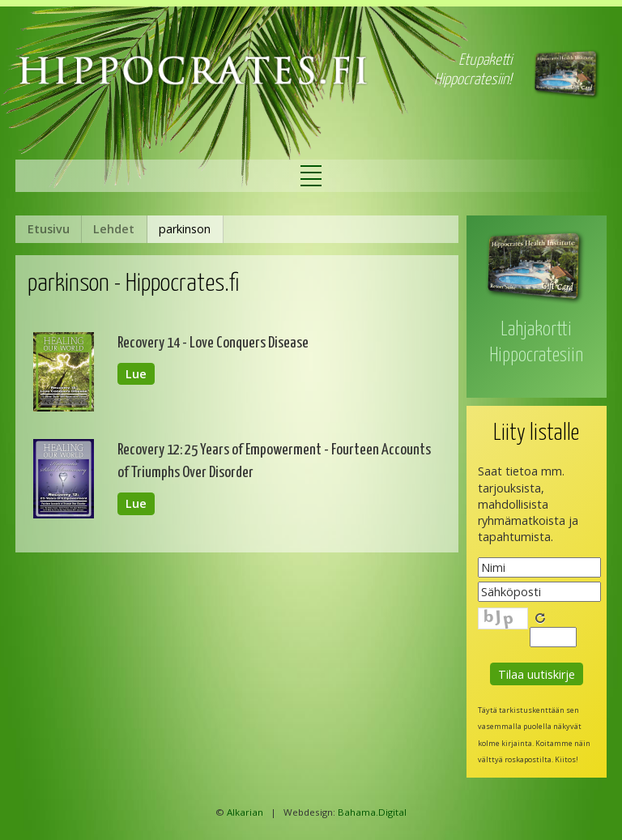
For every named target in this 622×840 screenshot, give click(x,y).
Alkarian (245, 812)
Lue (136, 374)
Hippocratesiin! (473, 80)
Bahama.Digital (372, 812)
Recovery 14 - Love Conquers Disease (213, 343)
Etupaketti (485, 60)
